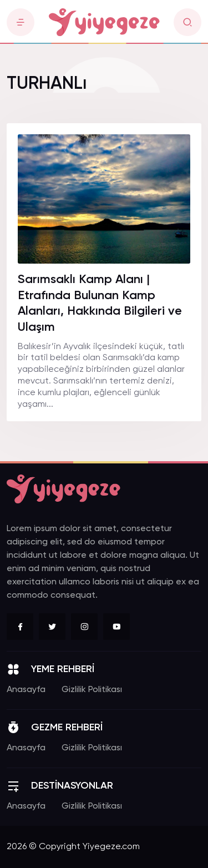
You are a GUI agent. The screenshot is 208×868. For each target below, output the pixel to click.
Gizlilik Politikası (92, 690)
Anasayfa (26, 690)
